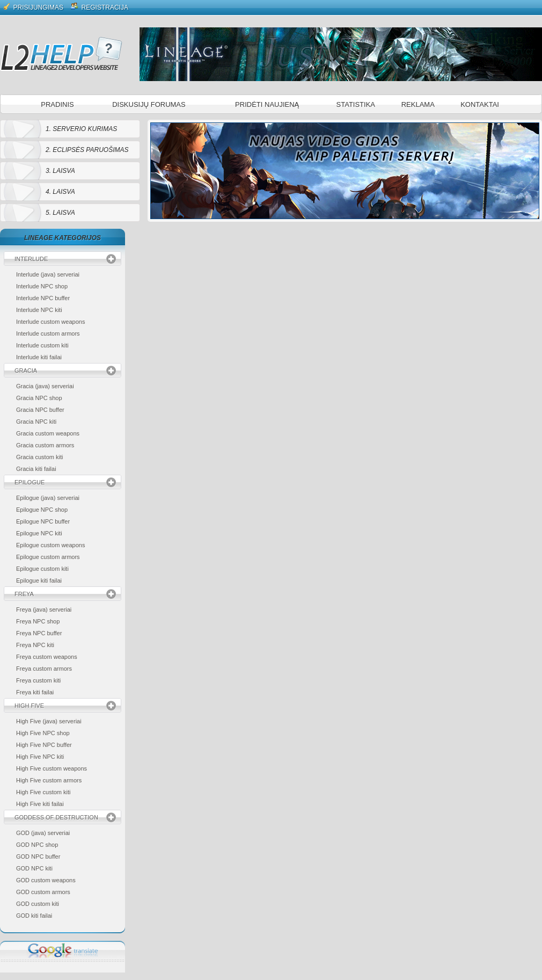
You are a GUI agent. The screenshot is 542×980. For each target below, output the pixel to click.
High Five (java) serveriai (49, 721)
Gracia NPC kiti (36, 422)
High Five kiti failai (40, 804)
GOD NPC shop (37, 845)
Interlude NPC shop (42, 286)
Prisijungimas (34, 7)
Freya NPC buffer (39, 633)
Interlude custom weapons (50, 322)
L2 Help (61, 54)
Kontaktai (480, 104)
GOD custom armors (43, 892)
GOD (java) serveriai (43, 833)
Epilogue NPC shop (42, 510)
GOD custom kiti (38, 904)
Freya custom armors (44, 669)
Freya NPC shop (38, 621)
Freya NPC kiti (35, 645)
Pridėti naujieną (267, 104)
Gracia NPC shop (39, 398)
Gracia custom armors (45, 445)
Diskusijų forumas (149, 104)
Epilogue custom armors (48, 557)
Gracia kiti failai (36, 469)
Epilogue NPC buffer (43, 521)
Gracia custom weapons (48, 433)
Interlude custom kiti (42, 345)
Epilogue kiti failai (39, 580)
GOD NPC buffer (38, 856)
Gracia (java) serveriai (45, 386)
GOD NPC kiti (34, 868)
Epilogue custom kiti (42, 569)
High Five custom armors (49, 780)
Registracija (100, 6)
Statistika (356, 104)
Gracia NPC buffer (40, 410)
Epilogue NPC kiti (39, 533)
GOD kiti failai (34, 916)
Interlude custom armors (48, 333)
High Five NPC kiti (40, 757)
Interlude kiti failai (39, 357)
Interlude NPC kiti (39, 310)
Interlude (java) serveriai (48, 274)
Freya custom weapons (47, 657)
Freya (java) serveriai (44, 609)
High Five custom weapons (52, 768)
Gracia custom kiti (39, 457)
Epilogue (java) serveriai (48, 498)
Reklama (418, 104)
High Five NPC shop (43, 733)
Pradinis (57, 104)
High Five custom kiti (43, 792)
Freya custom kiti (38, 680)
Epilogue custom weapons (50, 545)
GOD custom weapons (46, 880)
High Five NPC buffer (44, 745)
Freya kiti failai (35, 692)
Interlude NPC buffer (43, 298)
